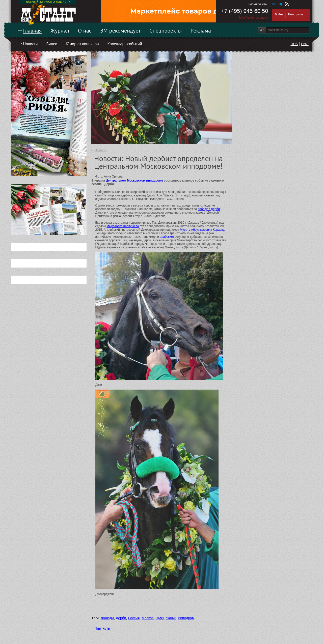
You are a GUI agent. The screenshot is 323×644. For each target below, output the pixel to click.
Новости (31, 44)
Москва (148, 618)
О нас (85, 31)
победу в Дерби (209, 209)
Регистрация (296, 14)
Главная (33, 31)
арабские (166, 237)
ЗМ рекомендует (121, 31)
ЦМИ (160, 618)
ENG (305, 44)
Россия (134, 618)
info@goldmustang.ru (254, 18)
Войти (279, 14)
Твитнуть (103, 628)
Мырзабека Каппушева (123, 226)
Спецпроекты (166, 31)
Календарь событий (125, 44)
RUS (294, 44)
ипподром (186, 618)
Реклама (201, 31)
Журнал (60, 31)
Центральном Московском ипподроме (134, 181)
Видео (52, 44)
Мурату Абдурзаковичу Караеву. (203, 230)
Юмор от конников (82, 44)
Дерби (121, 618)
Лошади (107, 618)
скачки (171, 618)
